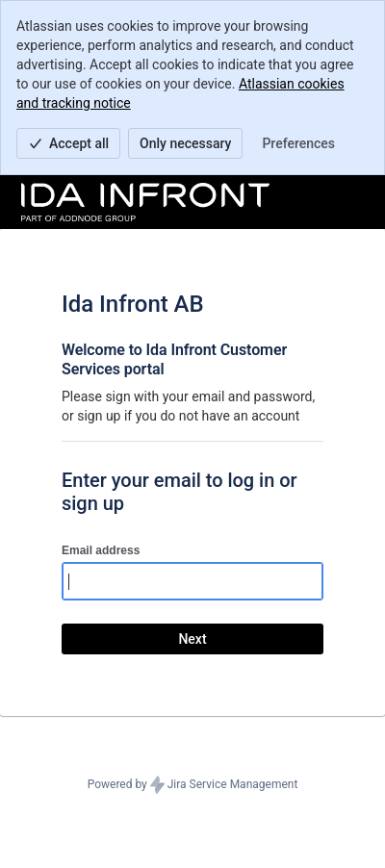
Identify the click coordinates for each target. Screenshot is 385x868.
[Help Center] (145, 202)
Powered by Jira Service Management (193, 785)
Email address (101, 550)
